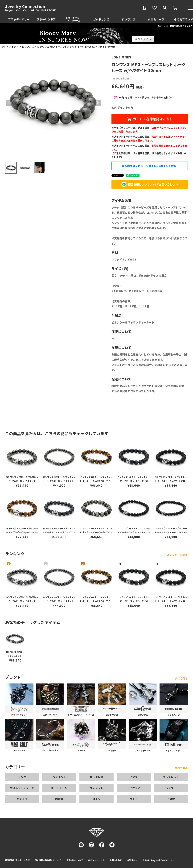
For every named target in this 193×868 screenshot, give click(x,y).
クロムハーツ (156, 19)
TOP (3, 47)
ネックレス (96, 777)
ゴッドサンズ (101, 19)
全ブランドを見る (177, 555)
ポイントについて (96, 860)
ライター (171, 788)
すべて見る (181, 678)
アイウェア (134, 788)
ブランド (14, 47)
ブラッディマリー (19, 19)
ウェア (134, 799)
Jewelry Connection (25, 6)
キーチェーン (59, 788)
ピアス (134, 777)
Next (97, 103)
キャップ (22, 799)
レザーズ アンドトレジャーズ (74, 19)
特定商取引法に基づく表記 (17, 860)
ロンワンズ (129, 19)
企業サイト (132, 860)
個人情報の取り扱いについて (48, 860)
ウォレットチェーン (22, 788)
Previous (9, 103)
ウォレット (96, 788)
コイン (96, 799)
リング (22, 777)
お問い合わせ (116, 860)
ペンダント (59, 777)
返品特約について (75, 860)
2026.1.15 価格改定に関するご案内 (175, 26)
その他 (171, 799)
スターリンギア (46, 19)
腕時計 (59, 799)
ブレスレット (171, 777)
